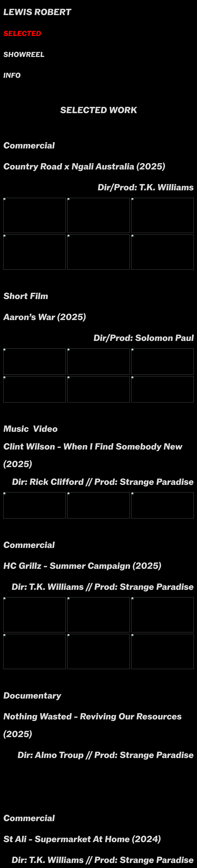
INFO (12, 75)
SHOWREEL (24, 54)
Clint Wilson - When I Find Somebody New (93, 446)
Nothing (20, 716)
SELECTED (22, 34)
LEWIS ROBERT (37, 12)
